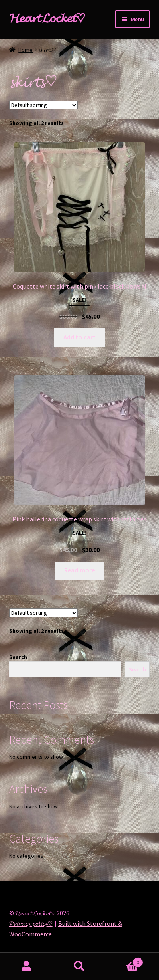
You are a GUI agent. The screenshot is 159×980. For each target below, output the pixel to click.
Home (25, 50)
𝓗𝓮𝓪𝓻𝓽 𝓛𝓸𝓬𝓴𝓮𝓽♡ (47, 18)
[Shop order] (44, 105)
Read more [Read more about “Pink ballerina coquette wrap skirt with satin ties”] (79, 570)
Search (18, 657)
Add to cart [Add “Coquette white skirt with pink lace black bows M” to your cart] (79, 337)
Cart (124, 961)
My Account (26, 966)
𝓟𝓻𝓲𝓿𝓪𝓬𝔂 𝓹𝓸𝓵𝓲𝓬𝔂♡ (31, 923)
